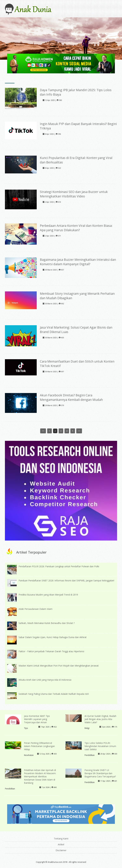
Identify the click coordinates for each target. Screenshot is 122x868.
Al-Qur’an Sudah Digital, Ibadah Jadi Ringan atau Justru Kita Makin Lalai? (100, 719)
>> (79, 431)
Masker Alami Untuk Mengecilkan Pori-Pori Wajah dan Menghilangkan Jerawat (59, 666)
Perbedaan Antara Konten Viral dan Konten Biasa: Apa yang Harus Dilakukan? (76, 228)
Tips (26, 728)
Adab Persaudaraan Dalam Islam (36, 609)
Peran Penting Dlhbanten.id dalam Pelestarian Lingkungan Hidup (39, 746)
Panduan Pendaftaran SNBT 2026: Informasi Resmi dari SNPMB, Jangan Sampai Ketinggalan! (66, 580)
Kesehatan (29, 755)
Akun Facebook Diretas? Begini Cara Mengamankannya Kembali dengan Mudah (71, 397)
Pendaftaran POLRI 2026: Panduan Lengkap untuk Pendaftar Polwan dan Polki (59, 566)
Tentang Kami (61, 839)
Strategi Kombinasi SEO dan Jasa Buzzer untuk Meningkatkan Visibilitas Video (74, 194)
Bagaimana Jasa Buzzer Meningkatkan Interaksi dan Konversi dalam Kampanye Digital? (78, 262)
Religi (87, 728)
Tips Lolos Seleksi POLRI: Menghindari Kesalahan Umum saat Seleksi (100, 746)
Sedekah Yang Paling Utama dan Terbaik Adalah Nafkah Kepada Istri (54, 694)
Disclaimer (61, 850)
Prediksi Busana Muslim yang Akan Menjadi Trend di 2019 (48, 595)
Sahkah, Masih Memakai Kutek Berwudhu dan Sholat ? (47, 623)
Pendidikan (90, 755)
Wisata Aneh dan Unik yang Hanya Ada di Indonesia (45, 680)
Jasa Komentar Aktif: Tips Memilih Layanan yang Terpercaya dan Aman (37, 719)
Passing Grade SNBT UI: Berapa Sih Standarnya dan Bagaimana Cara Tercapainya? (100, 773)
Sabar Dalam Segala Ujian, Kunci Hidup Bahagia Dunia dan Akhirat (53, 637)
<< (43, 431)
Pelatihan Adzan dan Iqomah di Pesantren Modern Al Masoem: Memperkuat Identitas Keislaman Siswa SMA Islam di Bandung (40, 776)
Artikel (61, 844)
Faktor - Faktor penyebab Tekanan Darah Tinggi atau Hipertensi (51, 651)
